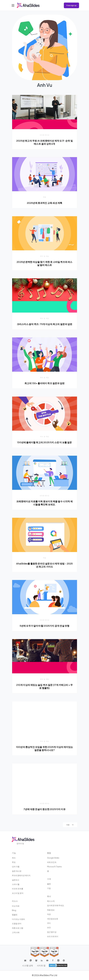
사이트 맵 (41, 965)
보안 (49, 927)
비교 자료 (16, 906)
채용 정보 (51, 910)
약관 (49, 914)
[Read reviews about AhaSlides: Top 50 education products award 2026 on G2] (44, 952)
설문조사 (16, 880)
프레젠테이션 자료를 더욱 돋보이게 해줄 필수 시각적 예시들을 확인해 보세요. (44, 503)
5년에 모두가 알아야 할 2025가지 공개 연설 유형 (45, 626)
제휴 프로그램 (18, 928)
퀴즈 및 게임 (45, 256)
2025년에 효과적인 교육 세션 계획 (45, 203)
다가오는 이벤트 (19, 919)
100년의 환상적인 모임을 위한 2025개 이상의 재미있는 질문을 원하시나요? (44, 748)
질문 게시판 (17, 871)
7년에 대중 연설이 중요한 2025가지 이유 (44, 809)
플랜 (49, 884)
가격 (49, 879)
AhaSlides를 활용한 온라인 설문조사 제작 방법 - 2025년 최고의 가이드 (44, 565)
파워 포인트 (52, 862)
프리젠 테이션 (45, 135)
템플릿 (15, 915)
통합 (49, 853)
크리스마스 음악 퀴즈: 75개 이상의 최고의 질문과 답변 (44, 324)
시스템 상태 (28, 965)
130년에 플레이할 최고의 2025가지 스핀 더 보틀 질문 (44, 442)
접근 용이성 (52, 932)
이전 (70, 825)
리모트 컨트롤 (18, 889)
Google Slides (53, 858)
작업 (45, 197)
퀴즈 (14, 858)
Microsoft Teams (54, 866)
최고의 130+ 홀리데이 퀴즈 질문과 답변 (45, 383)
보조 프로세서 (53, 936)
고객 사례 (16, 932)
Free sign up (71, 5)
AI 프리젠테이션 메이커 (21, 875)
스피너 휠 (16, 884)
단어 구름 (16, 866)
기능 (14, 853)
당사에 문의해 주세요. (56, 905)
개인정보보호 (53, 919)
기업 (49, 888)
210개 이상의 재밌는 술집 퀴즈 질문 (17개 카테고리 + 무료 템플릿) (44, 686)
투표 (14, 862)
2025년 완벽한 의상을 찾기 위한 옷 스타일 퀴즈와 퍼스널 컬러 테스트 (44, 263)
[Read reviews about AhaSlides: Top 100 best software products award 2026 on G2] (35, 952)
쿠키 (49, 923)
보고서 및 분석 (18, 893)
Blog (14, 910)
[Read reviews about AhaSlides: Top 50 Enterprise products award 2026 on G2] (54, 952)
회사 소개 (51, 901)
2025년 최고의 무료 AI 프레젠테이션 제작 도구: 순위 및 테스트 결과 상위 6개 (44, 142)
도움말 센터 (17, 923)
